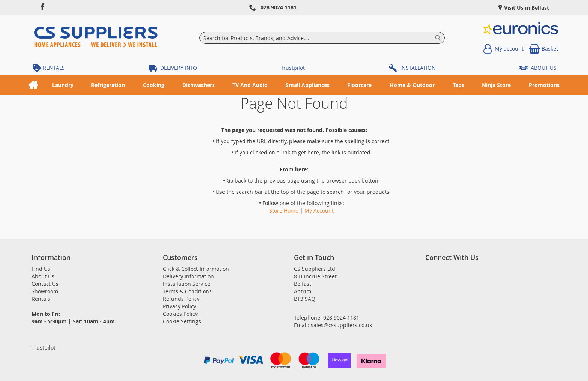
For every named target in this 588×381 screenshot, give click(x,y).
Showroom (45, 291)
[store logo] (96, 38)
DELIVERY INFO (179, 68)
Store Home (284, 211)
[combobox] (322, 38)
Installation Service (187, 284)
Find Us (41, 269)
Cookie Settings (182, 321)
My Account (319, 211)
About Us (43, 276)
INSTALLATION (418, 68)
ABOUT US (544, 68)
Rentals (41, 299)
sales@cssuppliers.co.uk (341, 325)
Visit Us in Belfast (526, 8)
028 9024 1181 (279, 7)
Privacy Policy (179, 306)
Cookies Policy (180, 314)
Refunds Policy (181, 299)
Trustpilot (293, 68)
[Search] (438, 38)
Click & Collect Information (196, 269)
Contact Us (45, 284)
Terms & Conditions (187, 291)
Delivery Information (188, 276)
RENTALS (54, 68)
